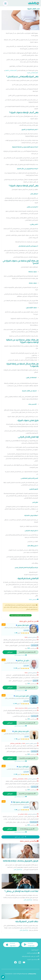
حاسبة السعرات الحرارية (33, 959)
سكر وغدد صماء (19, 708)
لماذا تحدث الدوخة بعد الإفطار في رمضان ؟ (21, 891)
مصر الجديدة (34, 822)
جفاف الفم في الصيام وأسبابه (27, 921)
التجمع (36, 681)
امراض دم (21, 814)
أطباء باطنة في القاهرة (11, 70)
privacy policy (32, 974)
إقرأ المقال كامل (18, 869)
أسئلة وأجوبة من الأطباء (33, 953)
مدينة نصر (35, 645)
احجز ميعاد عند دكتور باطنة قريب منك (20, 615)
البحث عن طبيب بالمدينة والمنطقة (31, 956)
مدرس (27, 736)
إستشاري (26, 630)
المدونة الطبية (35, 950)
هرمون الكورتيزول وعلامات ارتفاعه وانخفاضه (20, 861)
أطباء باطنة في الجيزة (33, 73)
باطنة (30, 599)
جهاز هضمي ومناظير (16, 743)
